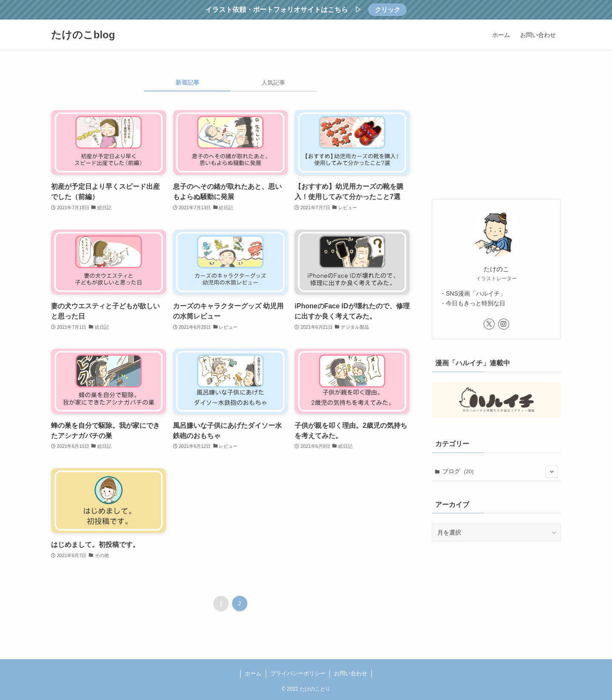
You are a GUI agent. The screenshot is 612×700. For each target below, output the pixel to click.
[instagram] (504, 324)
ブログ (500, 472)
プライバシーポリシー (298, 673)
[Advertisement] (496, 131)
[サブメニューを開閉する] (552, 472)
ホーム (253, 673)
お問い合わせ (351, 673)
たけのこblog (83, 35)
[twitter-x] (489, 324)
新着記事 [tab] (187, 83)
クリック (388, 10)
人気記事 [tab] (273, 83)
